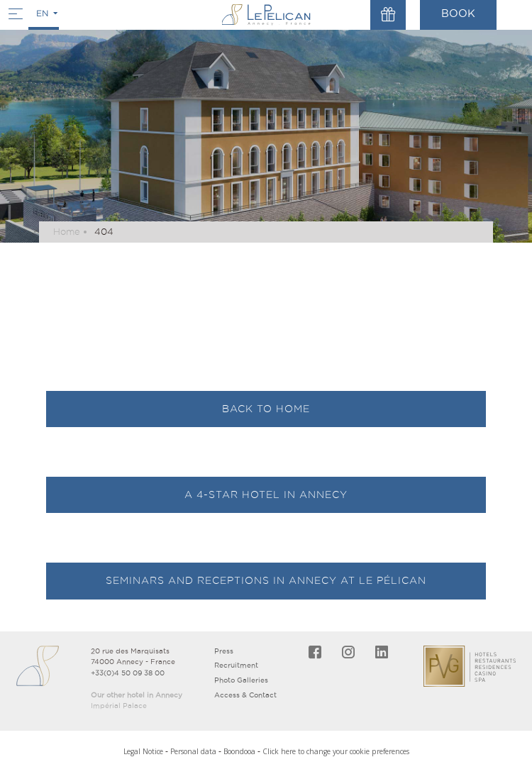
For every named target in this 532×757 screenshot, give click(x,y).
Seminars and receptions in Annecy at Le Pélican (266, 580)
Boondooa (239, 751)
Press (224, 651)
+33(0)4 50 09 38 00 (128, 673)
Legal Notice (143, 751)
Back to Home (266, 409)
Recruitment (236, 665)
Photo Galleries (241, 680)
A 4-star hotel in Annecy (266, 494)
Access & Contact (245, 695)
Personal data (193, 751)
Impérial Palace (119, 706)
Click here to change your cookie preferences (336, 751)
